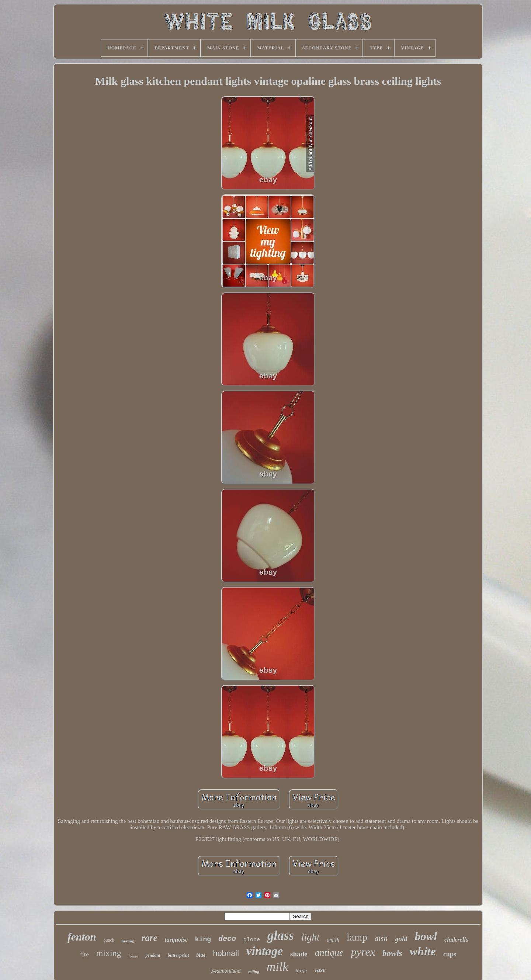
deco (227, 939)
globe (252, 940)
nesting (128, 941)
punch (109, 940)
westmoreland (225, 971)
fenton (82, 937)
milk (277, 967)
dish (381, 938)
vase (320, 970)
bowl (426, 936)
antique (329, 953)
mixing (109, 953)
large (301, 970)
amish (333, 940)
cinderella (457, 940)
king (203, 939)
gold (401, 939)
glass (281, 936)
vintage (265, 951)
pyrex (363, 952)
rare (149, 938)
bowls (392, 953)
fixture (133, 956)
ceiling (254, 972)
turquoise (176, 940)
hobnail (226, 953)
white (423, 951)
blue (201, 955)
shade (299, 954)
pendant (153, 955)
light (310, 937)
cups (450, 954)
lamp (357, 937)
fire (84, 954)
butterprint (178, 955)
